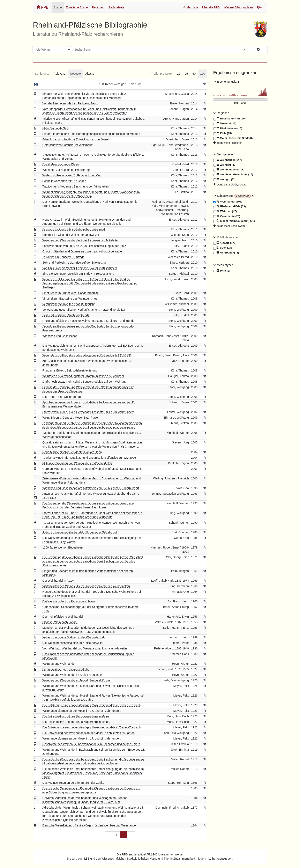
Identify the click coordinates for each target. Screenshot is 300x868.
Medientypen (223, 265)
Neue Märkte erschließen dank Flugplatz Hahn (72, 452)
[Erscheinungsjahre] (240, 103)
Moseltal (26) (225, 124)
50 (194, 74)
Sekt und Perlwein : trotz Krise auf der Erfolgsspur (74, 263)
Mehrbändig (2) (226, 253)
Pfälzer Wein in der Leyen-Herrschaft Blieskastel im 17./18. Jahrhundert (88, 412)
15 (179, 74)
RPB (42, 7)
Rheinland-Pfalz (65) (229, 119)
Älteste (90, 74)
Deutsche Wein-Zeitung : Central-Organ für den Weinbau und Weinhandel (89, 825)
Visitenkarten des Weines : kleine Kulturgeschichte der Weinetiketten (86, 586)
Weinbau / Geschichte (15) (233, 175)
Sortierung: (42, 74)
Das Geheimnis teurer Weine (61, 164)
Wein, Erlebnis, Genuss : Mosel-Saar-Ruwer (70, 418)
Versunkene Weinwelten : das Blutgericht (68, 304)
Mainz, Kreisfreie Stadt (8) (233, 138)
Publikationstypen (226, 237)
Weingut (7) (224, 179)
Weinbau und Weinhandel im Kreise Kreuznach (72, 675)
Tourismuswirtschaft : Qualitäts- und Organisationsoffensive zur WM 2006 (89, 458)
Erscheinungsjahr (226, 82)
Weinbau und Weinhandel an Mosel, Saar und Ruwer (76, 680)
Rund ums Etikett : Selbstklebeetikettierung (70, 370)
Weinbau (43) (225, 165)
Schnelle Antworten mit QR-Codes (64, 181)
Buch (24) (223, 248)
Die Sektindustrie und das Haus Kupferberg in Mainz (76, 716)
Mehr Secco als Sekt (55, 128)
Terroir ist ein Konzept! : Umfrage (63, 257)
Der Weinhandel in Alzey (58, 581)
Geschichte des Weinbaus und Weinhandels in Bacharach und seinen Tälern (91, 744)
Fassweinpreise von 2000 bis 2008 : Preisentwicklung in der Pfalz (84, 246)
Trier (167, 859)
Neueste (75, 74)
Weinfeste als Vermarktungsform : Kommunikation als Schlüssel (83, 376)
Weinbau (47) (225, 211)
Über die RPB (211, 7)
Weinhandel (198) (228, 202)
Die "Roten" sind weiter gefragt (62, 397)
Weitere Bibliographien (238, 7)
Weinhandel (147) (228, 160)
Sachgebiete (116, 7)
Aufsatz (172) (225, 243)
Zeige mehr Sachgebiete (230, 184)
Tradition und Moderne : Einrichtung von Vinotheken (75, 186)
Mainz (154, 859)
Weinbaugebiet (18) (229, 170)
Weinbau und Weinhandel (59, 664)
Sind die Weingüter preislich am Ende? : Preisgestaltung (78, 274)
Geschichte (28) (227, 216)
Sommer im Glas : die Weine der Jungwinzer (71, 235)
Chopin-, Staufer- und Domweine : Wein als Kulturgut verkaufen (83, 251)
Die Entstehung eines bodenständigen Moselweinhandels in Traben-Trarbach (91, 705)
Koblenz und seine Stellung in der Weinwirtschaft (73, 637)
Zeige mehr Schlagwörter (230, 226)
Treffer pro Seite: (162, 74)
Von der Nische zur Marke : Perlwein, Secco (70, 103)
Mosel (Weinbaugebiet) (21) (234, 221)
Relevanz (59, 74)
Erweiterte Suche (77, 7)
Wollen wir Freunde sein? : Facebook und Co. (72, 175)
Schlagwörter (224, 196)
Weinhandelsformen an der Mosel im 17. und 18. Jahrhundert (81, 711)
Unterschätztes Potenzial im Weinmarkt (67, 145)
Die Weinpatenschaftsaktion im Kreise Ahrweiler (73, 643)
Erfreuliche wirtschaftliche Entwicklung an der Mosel (75, 139)
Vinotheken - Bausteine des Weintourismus (70, 299)
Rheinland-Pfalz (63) (230, 206)
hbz (209, 859)
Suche (58, 7)
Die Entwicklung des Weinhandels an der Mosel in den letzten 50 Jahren (88, 733)
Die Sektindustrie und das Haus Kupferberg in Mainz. (76, 722)
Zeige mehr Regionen (228, 143)
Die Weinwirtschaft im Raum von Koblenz (69, 601)
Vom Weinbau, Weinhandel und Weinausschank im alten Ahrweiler (85, 648)
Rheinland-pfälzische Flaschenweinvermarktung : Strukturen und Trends (88, 321)
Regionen (98, 7)
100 (202, 74)
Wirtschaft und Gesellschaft (60, 336)
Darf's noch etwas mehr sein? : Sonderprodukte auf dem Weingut (84, 382)
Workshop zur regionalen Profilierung (66, 170)
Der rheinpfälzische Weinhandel (63, 617)
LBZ (87, 859)
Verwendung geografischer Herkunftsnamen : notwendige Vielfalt (84, 310)
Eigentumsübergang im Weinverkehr (66, 669)
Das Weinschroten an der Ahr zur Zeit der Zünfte (73, 783)
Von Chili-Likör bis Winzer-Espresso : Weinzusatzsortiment (80, 268)
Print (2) (222, 271)
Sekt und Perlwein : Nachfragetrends (66, 315)
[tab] (42, 74)
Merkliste (190, 7)
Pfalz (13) (223, 133)
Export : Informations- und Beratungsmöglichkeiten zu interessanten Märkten (91, 134)
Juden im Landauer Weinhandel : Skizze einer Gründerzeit (80, 532)
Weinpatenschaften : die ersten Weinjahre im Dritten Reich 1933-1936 (87, 355)
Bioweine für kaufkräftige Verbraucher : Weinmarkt (74, 229)
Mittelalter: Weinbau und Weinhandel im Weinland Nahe (78, 463)
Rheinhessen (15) (228, 128)
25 (186, 74)
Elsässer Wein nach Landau (60, 622)
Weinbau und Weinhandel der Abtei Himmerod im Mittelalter (80, 240)
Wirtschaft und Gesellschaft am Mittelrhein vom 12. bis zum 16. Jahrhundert (91, 488)
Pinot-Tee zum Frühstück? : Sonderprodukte (70, 293)
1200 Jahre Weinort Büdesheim (62, 547)
